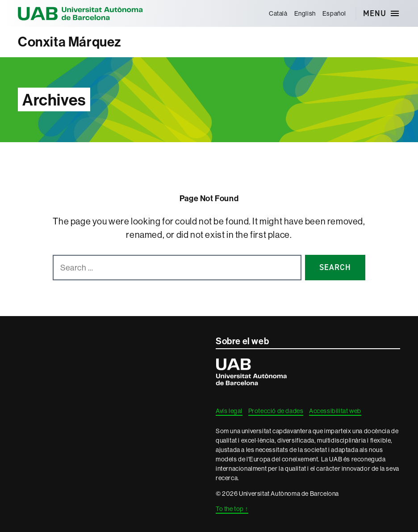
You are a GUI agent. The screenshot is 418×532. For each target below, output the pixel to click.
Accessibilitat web (335, 411)
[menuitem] (278, 13)
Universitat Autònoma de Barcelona (80, 13)
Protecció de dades (276, 411)
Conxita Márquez (70, 42)
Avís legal (229, 411)
